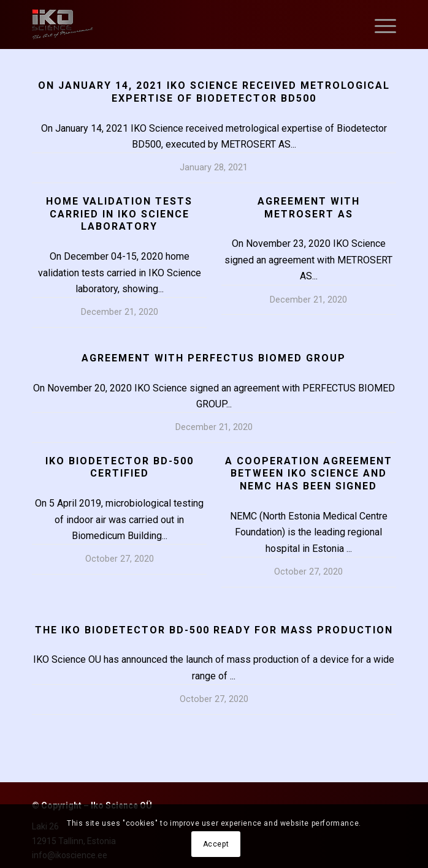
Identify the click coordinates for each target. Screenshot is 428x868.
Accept (216, 844)
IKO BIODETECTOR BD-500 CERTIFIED (120, 467)
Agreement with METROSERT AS (309, 208)
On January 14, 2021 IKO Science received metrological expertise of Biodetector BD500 (214, 92)
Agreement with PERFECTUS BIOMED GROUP (214, 358)
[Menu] (379, 25)
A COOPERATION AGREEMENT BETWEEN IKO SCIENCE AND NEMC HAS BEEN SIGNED (309, 474)
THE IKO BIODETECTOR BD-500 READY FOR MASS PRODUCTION (214, 630)
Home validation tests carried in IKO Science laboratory (119, 214)
